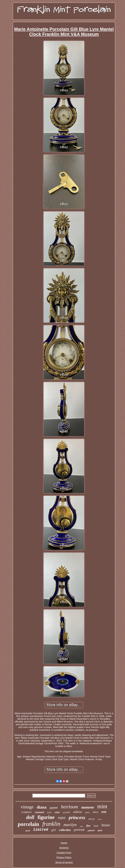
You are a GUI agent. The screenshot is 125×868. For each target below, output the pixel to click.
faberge (92, 819)
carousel (39, 812)
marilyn (70, 825)
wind (57, 812)
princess (77, 817)
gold (28, 831)
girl (54, 830)
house (106, 825)
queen (54, 808)
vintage (27, 807)
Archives (64, 848)
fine (88, 826)
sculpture (27, 812)
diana (42, 807)
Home (64, 843)
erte (104, 812)
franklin (51, 824)
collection (65, 830)
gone (100, 830)
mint (102, 806)
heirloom (70, 807)
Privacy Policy (64, 857)
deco (95, 812)
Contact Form (64, 852)
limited (41, 830)
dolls (81, 826)
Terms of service (64, 862)
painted (91, 830)
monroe (88, 807)
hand (96, 826)
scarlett (66, 812)
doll (30, 817)
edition (78, 812)
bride (49, 812)
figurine (46, 817)
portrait (79, 830)
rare (62, 818)
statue (87, 812)
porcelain (28, 824)
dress (100, 819)
